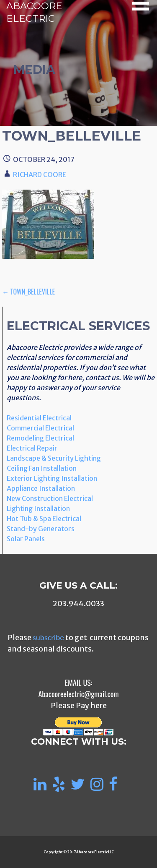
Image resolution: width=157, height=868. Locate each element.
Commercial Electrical (40, 428)
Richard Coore (40, 175)
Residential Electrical (39, 418)
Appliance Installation (41, 488)
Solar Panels (26, 539)
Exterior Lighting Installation (52, 478)
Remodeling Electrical (40, 438)
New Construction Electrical (50, 498)
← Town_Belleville (28, 292)
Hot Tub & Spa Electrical (44, 519)
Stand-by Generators (41, 529)
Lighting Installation (38, 508)
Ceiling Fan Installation (42, 468)
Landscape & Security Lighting (54, 458)
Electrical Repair (32, 448)
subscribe (48, 637)
